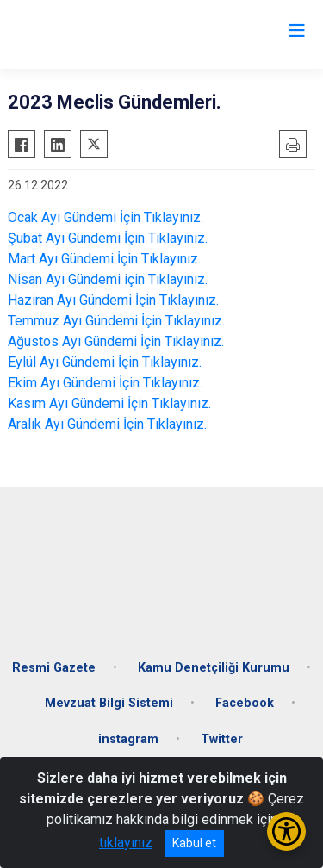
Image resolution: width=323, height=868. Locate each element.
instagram (128, 739)
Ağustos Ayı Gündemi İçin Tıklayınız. (116, 341)
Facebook (245, 703)
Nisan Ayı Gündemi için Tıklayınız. (108, 279)
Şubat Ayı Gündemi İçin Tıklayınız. (108, 238)
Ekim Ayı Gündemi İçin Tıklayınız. (105, 383)
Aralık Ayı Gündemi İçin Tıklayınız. (107, 424)
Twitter (222, 739)
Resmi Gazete (54, 668)
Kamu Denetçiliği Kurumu (214, 668)
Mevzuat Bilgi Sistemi (109, 703)
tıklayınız (126, 843)
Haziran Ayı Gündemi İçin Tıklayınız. (113, 300)
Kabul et (194, 843)
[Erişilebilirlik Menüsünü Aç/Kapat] (286, 831)
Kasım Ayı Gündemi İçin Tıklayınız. (109, 403)
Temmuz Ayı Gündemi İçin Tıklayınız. (116, 321)
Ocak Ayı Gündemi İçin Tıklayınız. (106, 217)
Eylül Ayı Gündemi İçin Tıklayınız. (105, 362)
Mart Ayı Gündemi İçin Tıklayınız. (104, 259)
